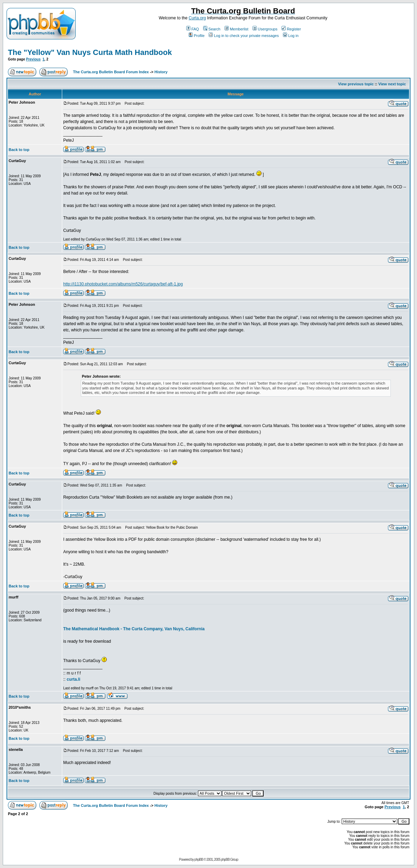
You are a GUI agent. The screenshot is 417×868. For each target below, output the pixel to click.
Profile (197, 36)
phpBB (199, 860)
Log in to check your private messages (244, 36)
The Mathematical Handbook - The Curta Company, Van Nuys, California (134, 629)
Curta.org (197, 18)
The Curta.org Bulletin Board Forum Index (111, 72)
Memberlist (236, 29)
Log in (291, 36)
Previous (33, 59)
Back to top (19, 150)
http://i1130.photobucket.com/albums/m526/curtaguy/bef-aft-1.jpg (123, 284)
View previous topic (356, 84)
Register (291, 29)
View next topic (392, 84)
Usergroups (265, 29)
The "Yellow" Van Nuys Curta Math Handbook (90, 52)
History (161, 72)
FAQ (193, 29)
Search (212, 29)
